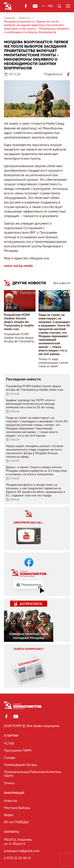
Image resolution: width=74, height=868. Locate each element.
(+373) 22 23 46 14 (17, 858)
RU (44, 6)
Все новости (62, 283)
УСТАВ (9, 743)
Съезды (10, 758)
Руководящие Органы (21, 765)
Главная (9, 18)
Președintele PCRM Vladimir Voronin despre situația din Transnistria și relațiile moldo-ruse (19, 322)
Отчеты (9, 783)
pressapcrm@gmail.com (22, 851)
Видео (9, 815)
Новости (25, 18)
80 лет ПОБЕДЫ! (16, 822)
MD (51, 6)
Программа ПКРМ (18, 751)
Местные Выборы (17, 808)
